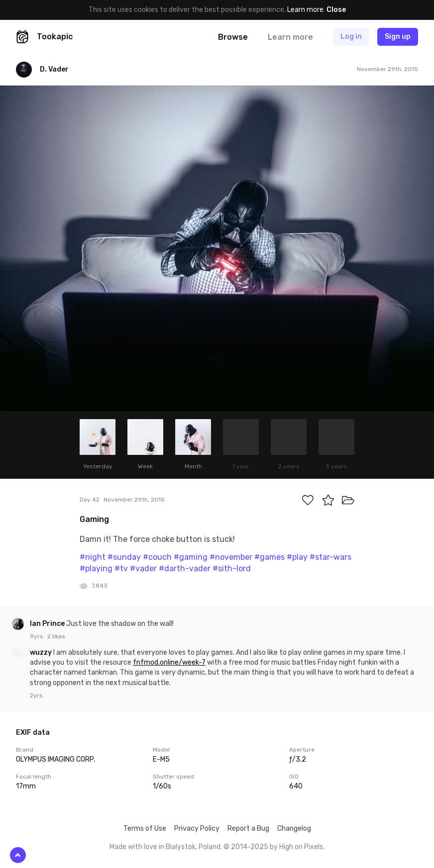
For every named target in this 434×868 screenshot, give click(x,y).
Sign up (398, 37)
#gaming (191, 557)
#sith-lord (232, 568)
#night (93, 557)
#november (231, 557)
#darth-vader (185, 568)
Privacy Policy (197, 828)
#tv (121, 568)
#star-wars (330, 557)
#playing (96, 568)
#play (297, 557)
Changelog (294, 828)
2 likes (56, 636)
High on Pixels (301, 847)
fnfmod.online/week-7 (169, 662)
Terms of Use (145, 828)
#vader (143, 568)
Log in (351, 37)
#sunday (124, 557)
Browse (233, 37)
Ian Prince (48, 624)
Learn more (305, 10)
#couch (157, 557)
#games (270, 557)
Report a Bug (248, 828)
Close (336, 10)
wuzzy (42, 652)
